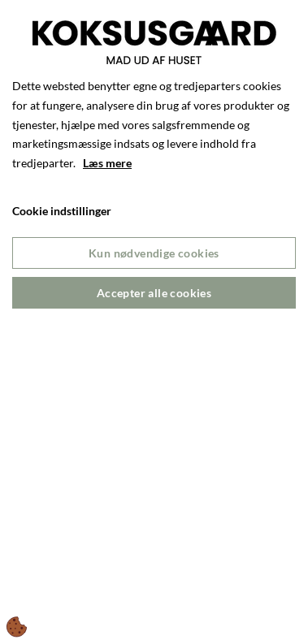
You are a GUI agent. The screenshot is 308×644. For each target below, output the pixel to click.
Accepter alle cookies (154, 293)
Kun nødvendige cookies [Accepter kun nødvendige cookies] (154, 253)
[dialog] (154, 322)
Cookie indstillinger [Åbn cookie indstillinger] (62, 211)
